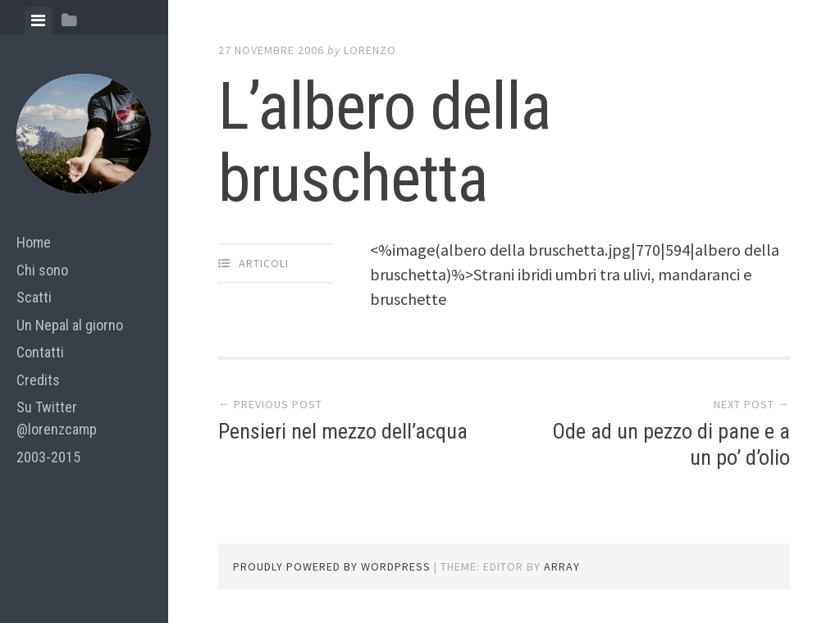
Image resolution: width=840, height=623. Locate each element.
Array (562, 566)
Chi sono (42, 270)
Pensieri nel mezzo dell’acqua (343, 431)
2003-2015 (48, 457)
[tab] (38, 20)
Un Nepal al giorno (70, 325)
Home (34, 242)
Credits (38, 380)
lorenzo (370, 50)
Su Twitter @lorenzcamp (57, 418)
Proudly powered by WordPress (332, 566)
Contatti (40, 352)
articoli (264, 263)
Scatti (34, 297)
